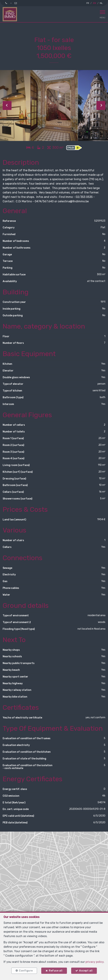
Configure (26, 971)
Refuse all (56, 971)
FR (88, 3)
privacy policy (95, 962)
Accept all (86, 971)
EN (94, 3)
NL (101, 3)
